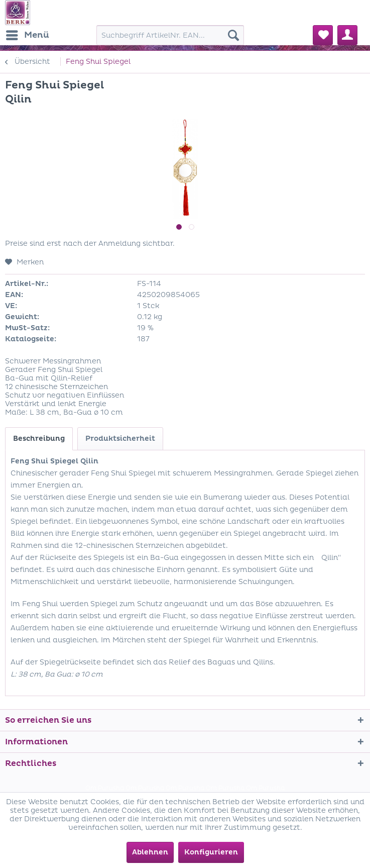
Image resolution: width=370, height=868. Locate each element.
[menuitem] (27, 35)
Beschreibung (39, 439)
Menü (28, 34)
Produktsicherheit (120, 439)
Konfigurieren (211, 852)
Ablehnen (150, 852)
